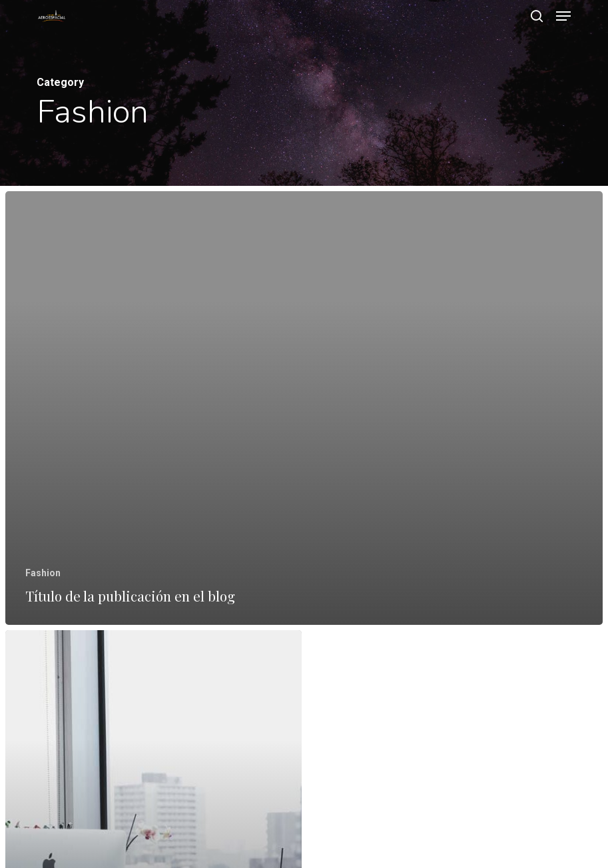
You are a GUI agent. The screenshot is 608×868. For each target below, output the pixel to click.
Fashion (43, 573)
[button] (563, 16)
